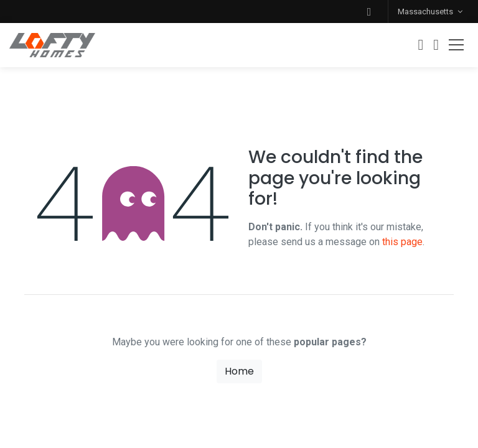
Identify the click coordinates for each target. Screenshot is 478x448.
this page (402, 242)
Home (239, 371)
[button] (369, 12)
